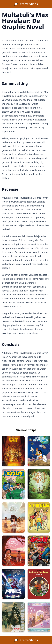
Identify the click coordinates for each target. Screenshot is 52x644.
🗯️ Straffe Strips (26, 4)
